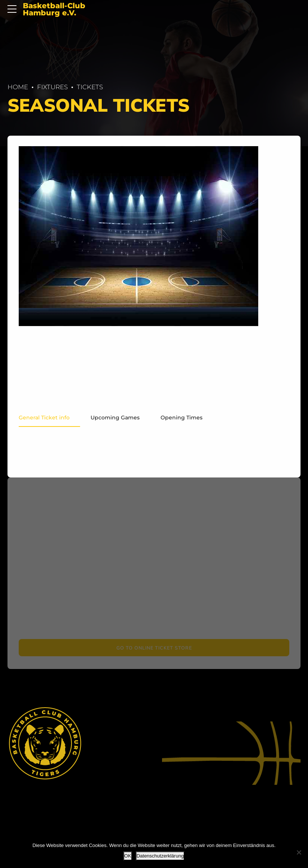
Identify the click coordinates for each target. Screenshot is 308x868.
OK (128, 856)
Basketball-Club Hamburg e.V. (54, 10)
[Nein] (299, 852)
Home (18, 87)
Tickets (90, 87)
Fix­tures (52, 87)
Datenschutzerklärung (160, 856)
